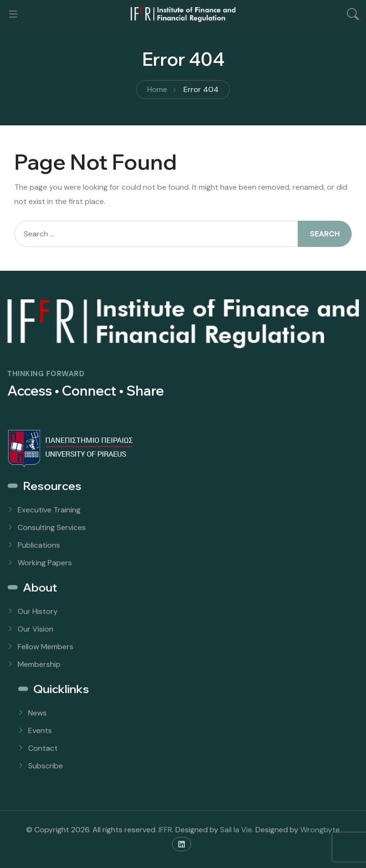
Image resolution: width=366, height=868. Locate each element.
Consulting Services (52, 527)
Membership (39, 664)
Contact (43, 748)
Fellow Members (46, 647)
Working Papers (45, 563)
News (37, 713)
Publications (39, 545)
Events (40, 730)
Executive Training (49, 510)
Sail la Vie (236, 830)
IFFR (165, 830)
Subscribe (46, 766)
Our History (38, 611)
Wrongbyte (320, 830)
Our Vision (36, 629)
